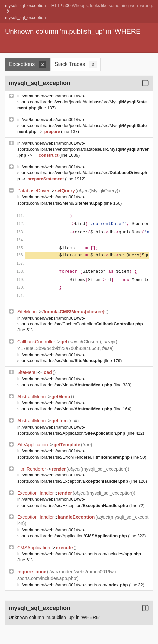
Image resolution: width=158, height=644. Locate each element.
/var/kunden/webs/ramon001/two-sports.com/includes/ (81, 554)
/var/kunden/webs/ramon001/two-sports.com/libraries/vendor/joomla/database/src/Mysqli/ (82, 102)
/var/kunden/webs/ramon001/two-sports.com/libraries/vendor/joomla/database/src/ (82, 173)
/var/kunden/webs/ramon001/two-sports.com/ (75, 585)
